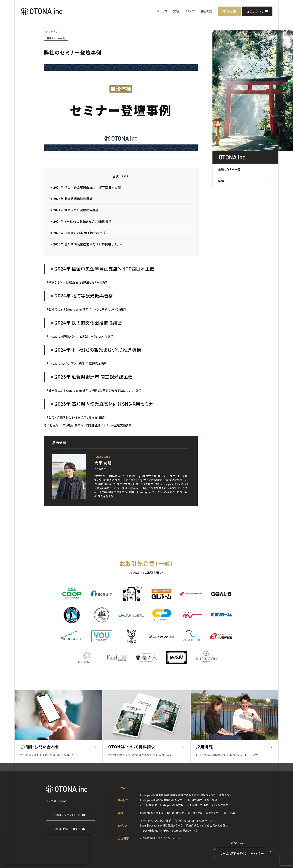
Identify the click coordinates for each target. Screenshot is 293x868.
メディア (190, 11)
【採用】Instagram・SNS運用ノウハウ (196, 821)
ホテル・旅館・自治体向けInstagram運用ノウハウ (169, 830)
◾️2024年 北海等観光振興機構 (71, 199)
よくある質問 (148, 838)
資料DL (227, 11)
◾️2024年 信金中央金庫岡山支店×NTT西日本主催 (85, 187)
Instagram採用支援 (178, 813)
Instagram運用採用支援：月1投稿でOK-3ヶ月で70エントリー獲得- (179, 800)
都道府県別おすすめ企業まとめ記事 (207, 825)
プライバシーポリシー (171, 838)
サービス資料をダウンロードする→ (242, 853)
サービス (162, 11)
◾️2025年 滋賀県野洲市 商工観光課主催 (78, 233)
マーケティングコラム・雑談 (156, 821)
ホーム (122, 788)
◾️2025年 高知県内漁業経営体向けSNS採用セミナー (86, 244)
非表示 (125, 176)
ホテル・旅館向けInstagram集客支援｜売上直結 (169, 805)
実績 (176, 11)
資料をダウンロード (68, 815)
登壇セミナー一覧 (229, 169)
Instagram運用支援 (152, 813)
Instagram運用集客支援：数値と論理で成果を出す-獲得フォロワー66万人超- (185, 795)
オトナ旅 (198, 813)
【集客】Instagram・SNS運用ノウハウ (161, 825)
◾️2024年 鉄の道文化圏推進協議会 (74, 210)
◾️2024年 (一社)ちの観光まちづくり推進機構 (81, 221)
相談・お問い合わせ (68, 829)
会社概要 (206, 11)
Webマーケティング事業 (214, 805)
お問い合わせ (255, 11)
